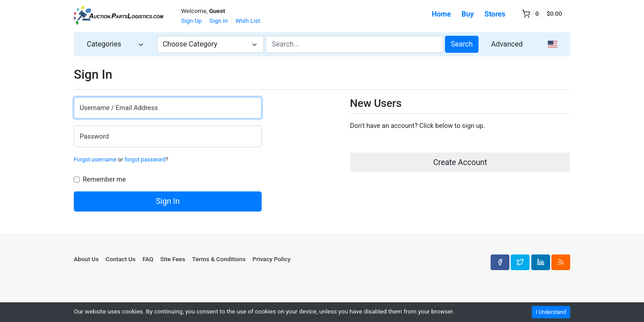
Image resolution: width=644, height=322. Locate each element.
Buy (468, 14)
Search (462, 44)
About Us (86, 259)
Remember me (105, 179)
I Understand (551, 312)
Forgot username (95, 159)
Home (441, 14)
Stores (495, 14)
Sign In (218, 21)
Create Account (460, 162)
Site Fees (173, 259)
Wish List (248, 21)
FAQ (148, 259)
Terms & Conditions (219, 259)
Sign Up (191, 21)
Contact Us (121, 259)
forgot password (145, 159)
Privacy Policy (272, 259)
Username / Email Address (119, 108)
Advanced (507, 44)
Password (94, 136)
